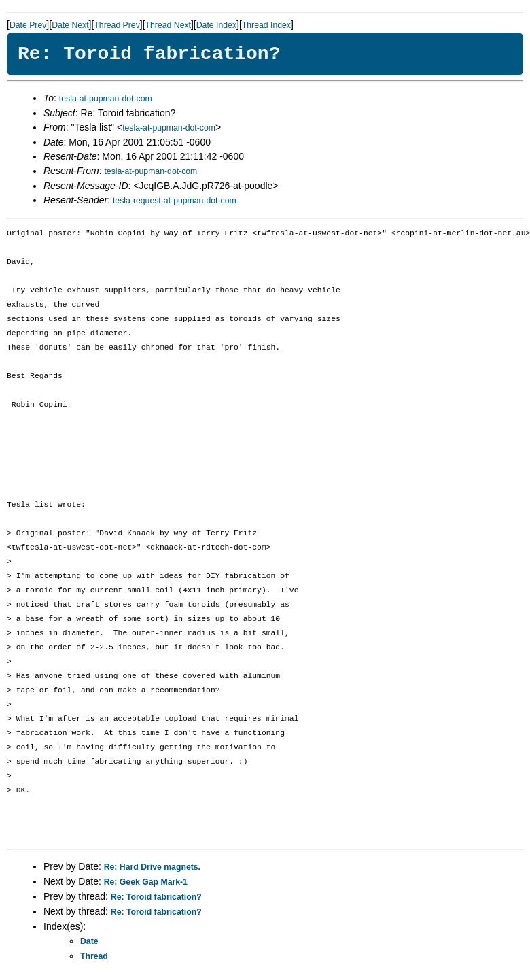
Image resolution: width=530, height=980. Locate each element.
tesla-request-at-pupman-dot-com (175, 201)
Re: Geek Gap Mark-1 (146, 882)
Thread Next (168, 25)
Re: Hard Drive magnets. (152, 867)
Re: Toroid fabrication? (156, 897)
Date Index (216, 25)
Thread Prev (117, 25)
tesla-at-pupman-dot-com (106, 99)
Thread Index (266, 25)
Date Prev (28, 25)
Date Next (70, 25)
